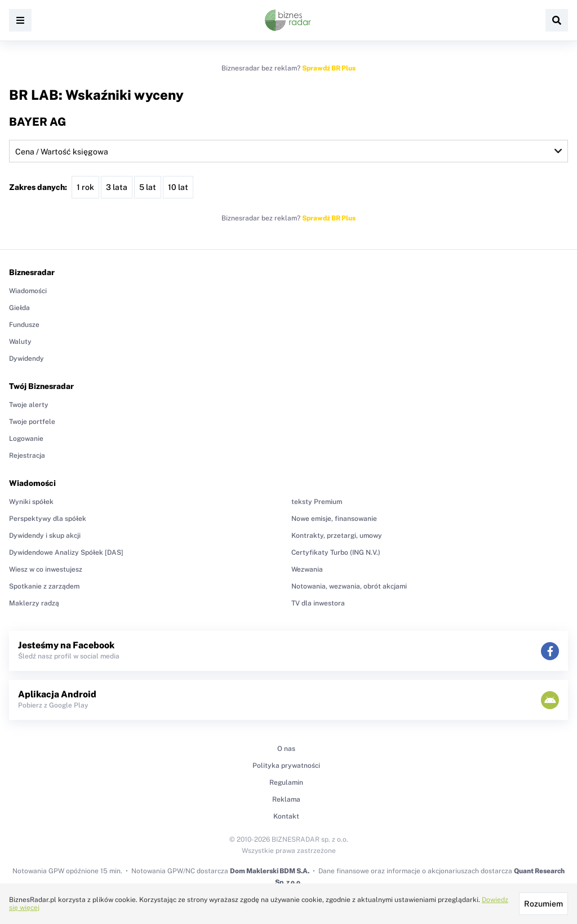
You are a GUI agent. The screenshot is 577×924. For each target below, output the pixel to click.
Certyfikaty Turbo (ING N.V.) (336, 552)
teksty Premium (317, 502)
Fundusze (24, 325)
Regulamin (286, 782)
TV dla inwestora (318, 603)
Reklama (286, 799)
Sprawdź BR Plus (329, 68)
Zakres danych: (38, 187)
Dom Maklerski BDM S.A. (270, 871)
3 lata (117, 187)
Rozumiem (543, 904)
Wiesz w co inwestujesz (46, 569)
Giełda (19, 308)
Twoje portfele (32, 422)
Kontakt (286, 816)
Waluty (20, 342)
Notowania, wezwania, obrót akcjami (349, 586)
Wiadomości (28, 291)
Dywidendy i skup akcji (45, 536)
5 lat (148, 187)
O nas (286, 749)
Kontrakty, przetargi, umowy (337, 536)
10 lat (178, 187)
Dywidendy (26, 359)
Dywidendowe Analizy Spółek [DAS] (66, 552)
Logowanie (26, 439)
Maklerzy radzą (34, 603)
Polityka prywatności (286, 766)
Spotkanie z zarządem (44, 586)
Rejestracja (27, 456)
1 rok (85, 187)
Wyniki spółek (31, 502)
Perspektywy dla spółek (48, 519)
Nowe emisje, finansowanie (334, 519)
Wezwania (307, 569)
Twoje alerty (29, 405)
